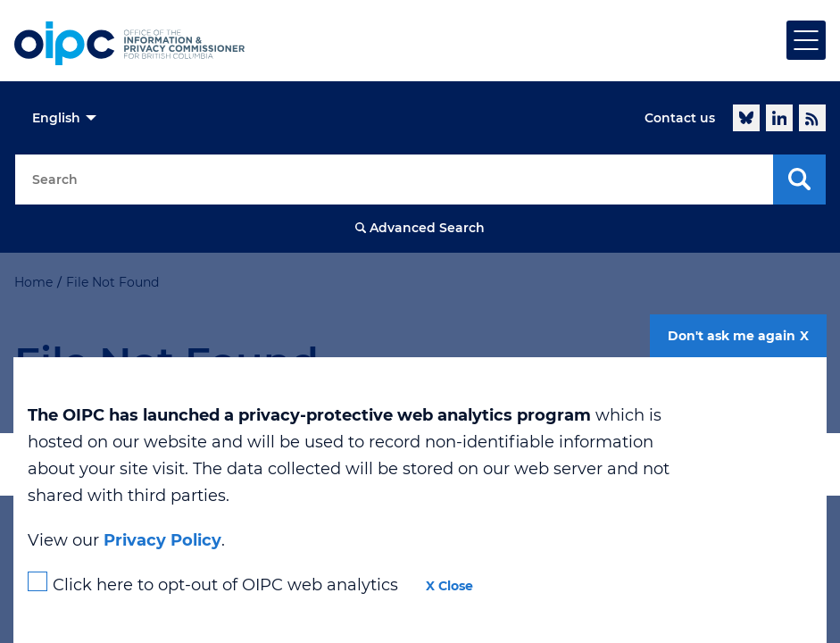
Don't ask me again (732, 336)
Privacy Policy (162, 540)
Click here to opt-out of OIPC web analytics (225, 585)
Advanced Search (427, 228)
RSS (812, 118)
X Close (449, 586)
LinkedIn (779, 118)
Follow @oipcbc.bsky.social (746, 118)
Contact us (680, 118)
